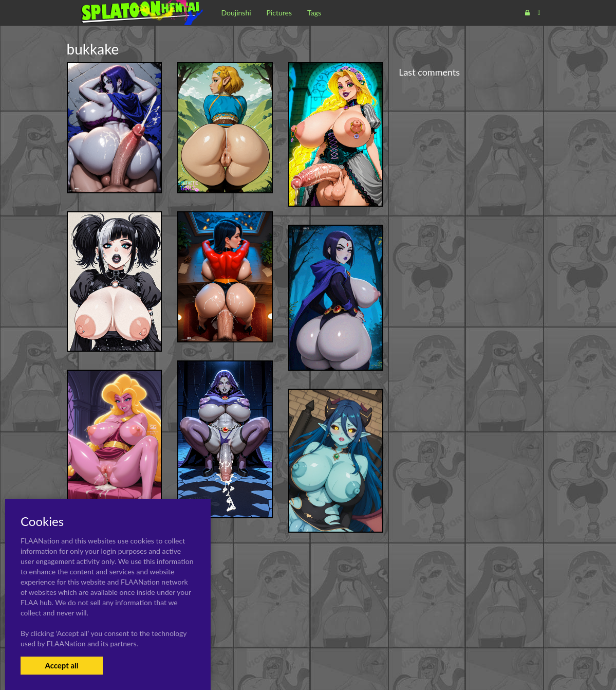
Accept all (61, 665)
